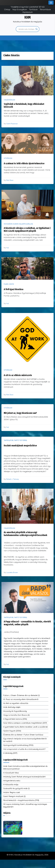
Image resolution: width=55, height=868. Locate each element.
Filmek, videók (9, 284)
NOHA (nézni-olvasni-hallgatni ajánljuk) (18, 224)
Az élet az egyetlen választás (16, 703)
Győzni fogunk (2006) (12, 731)
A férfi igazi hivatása (14, 289)
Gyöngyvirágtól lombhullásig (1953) (18, 745)
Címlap (7, 10)
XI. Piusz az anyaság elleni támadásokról (21, 699)
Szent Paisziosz (12, 124)
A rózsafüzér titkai (11, 773)
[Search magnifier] (37, 29)
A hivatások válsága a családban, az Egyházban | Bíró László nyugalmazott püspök (27, 229)
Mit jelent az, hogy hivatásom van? (20, 413)
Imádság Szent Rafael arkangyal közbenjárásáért (24, 777)
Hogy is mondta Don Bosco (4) (16, 715)
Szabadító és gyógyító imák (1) (16, 789)
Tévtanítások (45, 10)
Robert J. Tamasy (13, 479)
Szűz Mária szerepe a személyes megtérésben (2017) (25, 723)
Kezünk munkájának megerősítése (20, 446)
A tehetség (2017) (10, 753)
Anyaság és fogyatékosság (15, 711)
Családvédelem (9, 100)
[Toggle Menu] (51, 3)
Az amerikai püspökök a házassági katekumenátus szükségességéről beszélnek (25, 534)
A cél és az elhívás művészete (18, 375)
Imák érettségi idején (12, 707)
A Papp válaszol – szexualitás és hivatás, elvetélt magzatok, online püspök (27, 623)
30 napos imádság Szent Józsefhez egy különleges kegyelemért (25, 806)
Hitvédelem (8, 158)
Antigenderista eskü (12, 781)
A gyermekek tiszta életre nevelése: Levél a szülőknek (26, 727)
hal (8, 248)
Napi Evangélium (20, 10)
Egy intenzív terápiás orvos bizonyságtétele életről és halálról (25, 740)
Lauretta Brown (12, 573)
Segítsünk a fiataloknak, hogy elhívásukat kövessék (24, 105)
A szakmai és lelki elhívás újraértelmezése (24, 163)
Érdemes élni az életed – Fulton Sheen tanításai (23, 735)
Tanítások (33, 10)
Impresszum (28, 12)
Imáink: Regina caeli (12, 792)
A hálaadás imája (11, 785)
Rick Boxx (10, 180)
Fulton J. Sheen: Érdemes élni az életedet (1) (21, 695)
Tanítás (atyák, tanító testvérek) (15, 440)
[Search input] (26, 29)
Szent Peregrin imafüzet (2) (14, 796)
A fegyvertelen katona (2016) (15, 719)
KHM (28, 17)
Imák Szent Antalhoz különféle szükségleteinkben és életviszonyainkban (25, 768)
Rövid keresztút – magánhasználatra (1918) (21, 800)
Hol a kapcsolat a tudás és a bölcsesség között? (24, 749)
